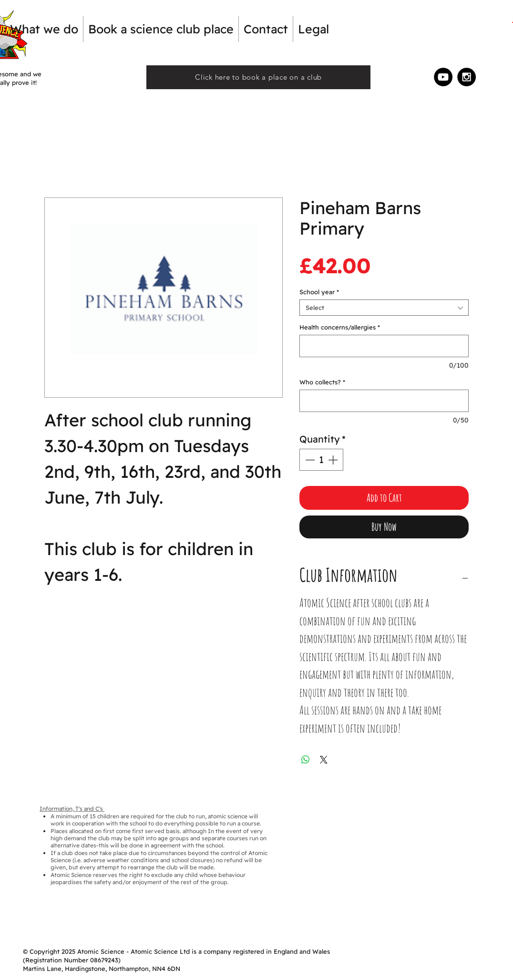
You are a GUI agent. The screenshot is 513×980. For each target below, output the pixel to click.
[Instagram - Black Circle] (467, 77)
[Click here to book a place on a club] (258, 77)
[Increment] (334, 460)
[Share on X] (324, 760)
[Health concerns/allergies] (384, 346)
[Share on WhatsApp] (306, 760)
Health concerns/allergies (340, 327)
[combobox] (384, 308)
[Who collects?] (384, 401)
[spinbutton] (321, 460)
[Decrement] (309, 460)
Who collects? (322, 382)
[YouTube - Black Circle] (443, 77)
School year (319, 292)
